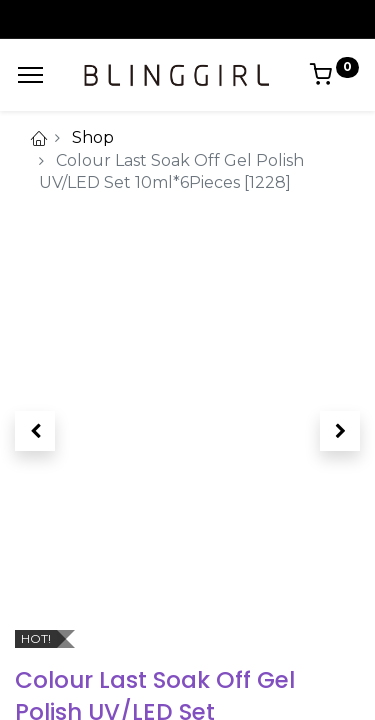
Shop (93, 137)
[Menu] (30, 75)
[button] (35, 431)
